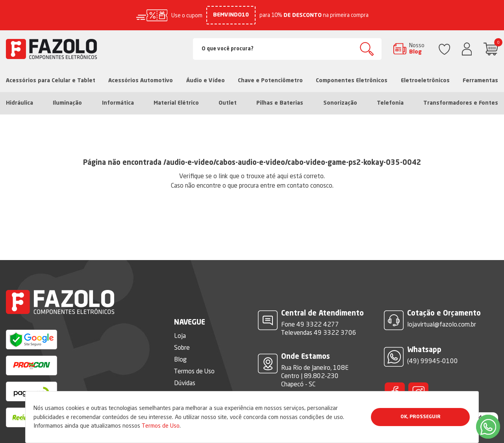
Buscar (367, 49)
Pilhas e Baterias (280, 103)
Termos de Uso (161, 425)
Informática (118, 103)
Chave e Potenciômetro (270, 81)
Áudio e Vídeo (206, 81)
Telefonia (390, 103)
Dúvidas (185, 383)
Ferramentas (480, 81)
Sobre (182, 347)
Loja (180, 336)
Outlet (228, 103)
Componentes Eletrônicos (352, 81)
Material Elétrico (176, 103)
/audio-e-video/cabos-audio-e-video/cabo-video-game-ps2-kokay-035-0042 (292, 163)
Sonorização (340, 103)
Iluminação (67, 103)
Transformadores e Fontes (461, 103)
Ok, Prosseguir (421, 417)
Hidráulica (19, 103)
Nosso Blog (417, 48)
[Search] (287, 49)
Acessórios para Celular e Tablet (51, 81)
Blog (180, 359)
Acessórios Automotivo (141, 81)
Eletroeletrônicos (425, 81)
